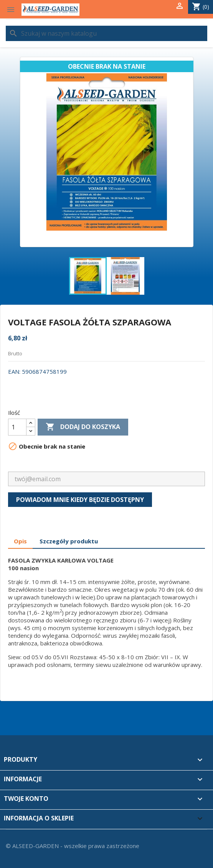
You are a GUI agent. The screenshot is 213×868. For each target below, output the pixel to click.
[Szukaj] (106, 33)
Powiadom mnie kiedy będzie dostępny (80, 500)
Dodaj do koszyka (83, 427)
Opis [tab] (20, 541)
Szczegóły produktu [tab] (69, 541)
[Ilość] (17, 427)
